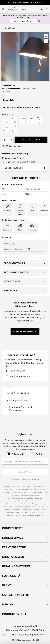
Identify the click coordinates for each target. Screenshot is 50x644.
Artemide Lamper (33, 189)
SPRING (24, 21)
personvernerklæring (35, 515)
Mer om (8, 604)
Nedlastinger (12, 281)
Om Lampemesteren (17, 595)
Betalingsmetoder (16, 566)
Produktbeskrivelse (16, 272)
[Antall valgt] (8, 140)
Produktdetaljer (14, 263)
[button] (46, 36)
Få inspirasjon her (23, 331)
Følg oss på (11, 576)
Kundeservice (13, 528)
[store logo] (18, 9)
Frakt (7, 585)
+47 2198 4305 (17, 371)
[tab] (25, 528)
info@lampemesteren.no (22, 376)
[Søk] (42, 9)
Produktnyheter (15, 614)
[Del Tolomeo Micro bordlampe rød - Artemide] (46, 41)
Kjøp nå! (29, 17)
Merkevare (10, 290)
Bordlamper (10, 28)
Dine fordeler (13, 557)
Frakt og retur (14, 547)
